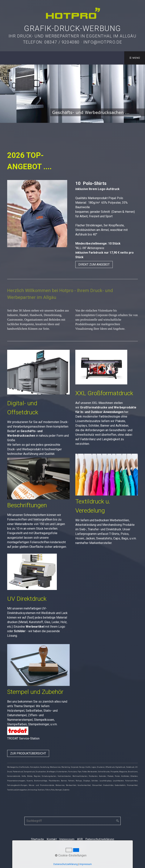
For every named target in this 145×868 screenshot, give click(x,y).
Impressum (67, 839)
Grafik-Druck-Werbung (72, 28)
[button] (94, 265)
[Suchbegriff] (72, 821)
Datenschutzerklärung (100, 839)
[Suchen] (118, 821)
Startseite (37, 839)
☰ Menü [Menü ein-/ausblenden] (135, 58)
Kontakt (52, 839)
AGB (80, 839)
